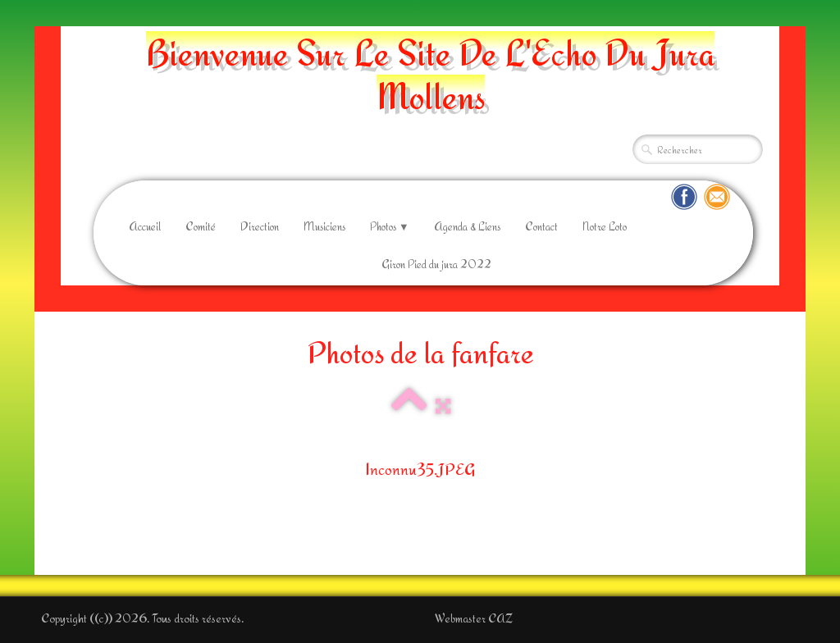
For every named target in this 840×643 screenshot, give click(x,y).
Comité (201, 226)
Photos (390, 226)
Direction (260, 226)
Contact (541, 226)
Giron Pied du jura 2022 (436, 264)
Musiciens (324, 226)
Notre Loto (605, 226)
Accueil (145, 226)
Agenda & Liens (467, 226)
